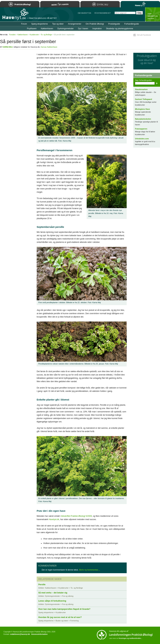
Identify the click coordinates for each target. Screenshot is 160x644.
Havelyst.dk (54, 519)
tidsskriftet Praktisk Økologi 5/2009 (76, 516)
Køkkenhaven (47, 29)
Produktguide (114, 24)
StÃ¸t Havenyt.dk (153, 14)
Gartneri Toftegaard (143, 99)
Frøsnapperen (141, 129)
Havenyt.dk (140, 4)
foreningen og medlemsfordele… (131, 638)
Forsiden (12, 35)
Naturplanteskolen (143, 119)
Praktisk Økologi (20, 4)
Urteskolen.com (142, 139)
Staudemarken (141, 89)
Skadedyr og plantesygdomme (119, 29)
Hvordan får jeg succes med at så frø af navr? (60, 617)
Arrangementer (75, 24)
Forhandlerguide (132, 24)
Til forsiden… (14, 16)
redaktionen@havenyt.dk (20, 634)
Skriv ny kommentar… (90, 570)
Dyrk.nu (100, 4)
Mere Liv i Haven (60, 4)
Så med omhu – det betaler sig (53, 593)
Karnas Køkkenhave (49, 47)
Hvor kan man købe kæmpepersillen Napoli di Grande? (64, 609)
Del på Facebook (144, 35)
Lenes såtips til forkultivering (52, 601)
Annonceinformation (39, 634)
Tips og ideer (58, 24)
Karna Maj (8, 47)
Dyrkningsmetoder (66, 29)
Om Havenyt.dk (84, 13)
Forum (24, 24)
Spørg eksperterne (39, 24)
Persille (42, 585)
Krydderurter (34, 35)
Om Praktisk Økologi (95, 24)
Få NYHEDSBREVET (103, 13)
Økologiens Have (142, 109)
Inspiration (97, 29)
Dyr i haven (83, 29)
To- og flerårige (46, 35)
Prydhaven (32, 29)
